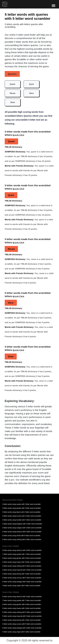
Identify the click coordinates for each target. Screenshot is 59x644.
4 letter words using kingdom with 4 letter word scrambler (22, 524)
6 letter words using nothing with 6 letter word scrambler (22, 540)
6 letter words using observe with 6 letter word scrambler (22, 550)
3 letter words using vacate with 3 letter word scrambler (22, 504)
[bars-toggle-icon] (53, 5)
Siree (13, 102)
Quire (32, 84)
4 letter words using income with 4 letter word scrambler (22, 516)
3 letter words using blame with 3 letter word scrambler (21, 512)
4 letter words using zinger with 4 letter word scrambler (21, 586)
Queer (13, 84)
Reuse (13, 93)
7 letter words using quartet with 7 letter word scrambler (22, 554)
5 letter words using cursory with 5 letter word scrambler (22, 578)
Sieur (31, 93)
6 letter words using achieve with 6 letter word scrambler (22, 532)
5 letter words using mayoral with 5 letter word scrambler (22, 570)
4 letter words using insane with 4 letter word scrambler (22, 562)
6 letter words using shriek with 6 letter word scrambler (21, 536)
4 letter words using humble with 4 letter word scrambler (22, 520)
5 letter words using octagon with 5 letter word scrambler (22, 528)
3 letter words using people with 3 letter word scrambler (22, 508)
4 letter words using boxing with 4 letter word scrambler (22, 574)
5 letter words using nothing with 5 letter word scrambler (22, 566)
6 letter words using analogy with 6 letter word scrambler (22, 582)
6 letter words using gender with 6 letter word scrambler (22, 558)
